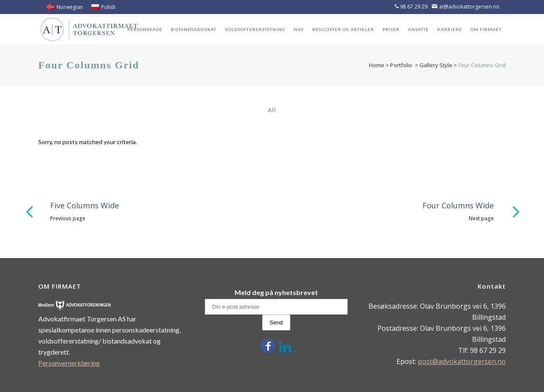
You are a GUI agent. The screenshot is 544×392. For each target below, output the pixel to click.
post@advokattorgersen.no (462, 361)
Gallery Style (436, 65)
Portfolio (401, 65)
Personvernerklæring (69, 363)
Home (377, 65)
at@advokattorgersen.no (469, 7)
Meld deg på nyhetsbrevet (276, 292)
